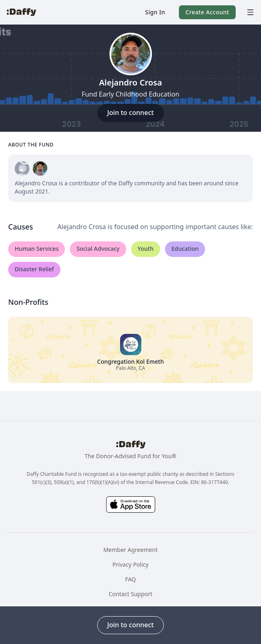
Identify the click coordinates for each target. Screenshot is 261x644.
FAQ (130, 579)
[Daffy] (21, 12)
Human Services (37, 249)
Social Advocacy (98, 249)
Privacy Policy (130, 564)
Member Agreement (130, 550)
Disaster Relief (34, 269)
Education (185, 249)
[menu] (249, 12)
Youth (146, 249)
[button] (155, 12)
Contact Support (130, 594)
